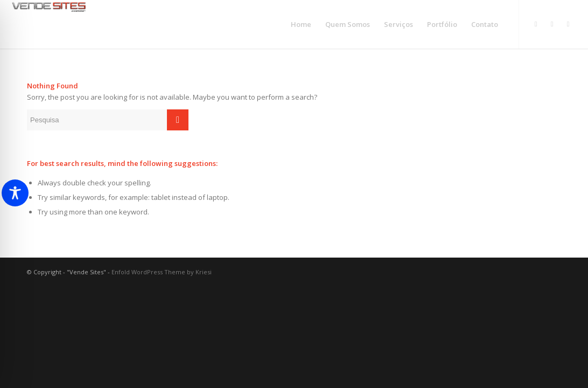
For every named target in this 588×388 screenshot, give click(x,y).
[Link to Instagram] (536, 24)
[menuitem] (301, 24)
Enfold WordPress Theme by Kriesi (162, 272)
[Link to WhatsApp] (552, 24)
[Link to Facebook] (568, 24)
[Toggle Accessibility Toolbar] (15, 193)
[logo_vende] (49, 24)
